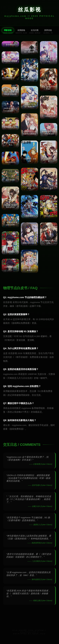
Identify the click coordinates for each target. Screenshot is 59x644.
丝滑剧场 (21, 30)
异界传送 (48, 30)
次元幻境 (35, 30)
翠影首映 (8, 30)
